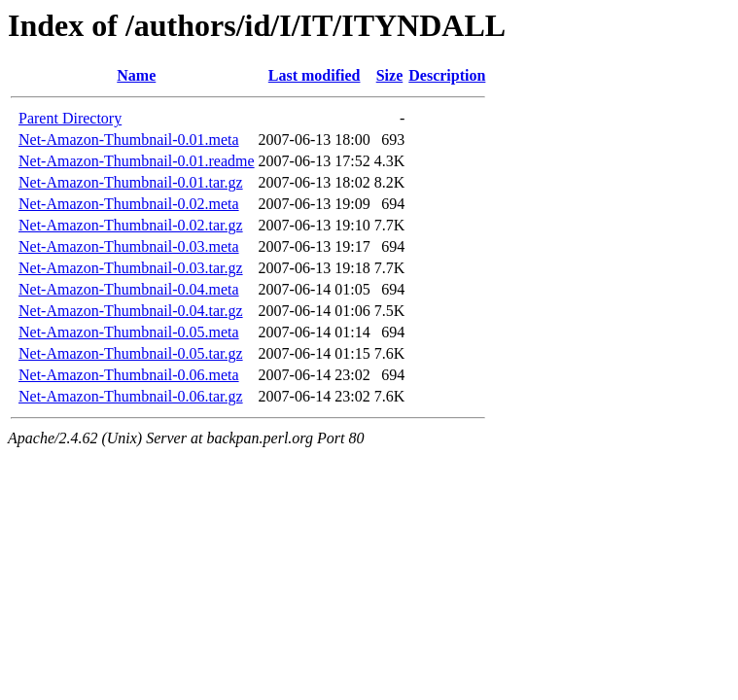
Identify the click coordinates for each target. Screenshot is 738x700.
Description (447, 75)
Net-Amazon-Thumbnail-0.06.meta (129, 375)
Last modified (315, 75)
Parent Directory (70, 118)
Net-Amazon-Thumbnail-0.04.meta (129, 289)
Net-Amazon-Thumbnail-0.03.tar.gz (131, 268)
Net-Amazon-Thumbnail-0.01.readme (137, 161)
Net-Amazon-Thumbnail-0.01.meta (129, 140)
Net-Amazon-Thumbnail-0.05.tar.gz (131, 353)
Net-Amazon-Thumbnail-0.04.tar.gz (131, 311)
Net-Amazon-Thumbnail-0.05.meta (129, 332)
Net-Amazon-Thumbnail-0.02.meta (129, 204)
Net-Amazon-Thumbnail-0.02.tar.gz (131, 225)
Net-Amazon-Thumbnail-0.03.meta (129, 246)
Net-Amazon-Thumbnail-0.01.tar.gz (131, 182)
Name (136, 75)
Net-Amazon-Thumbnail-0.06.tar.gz (131, 396)
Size (390, 75)
